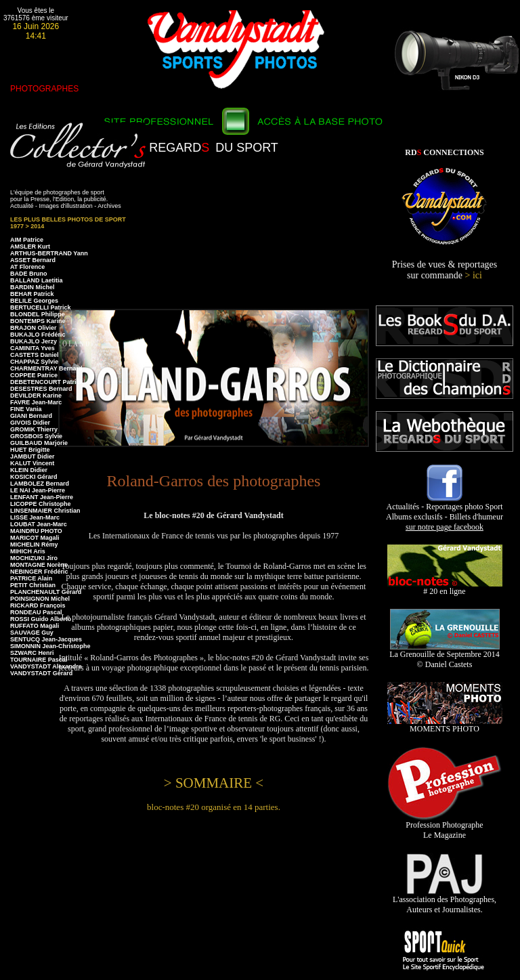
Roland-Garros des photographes (214, 481)
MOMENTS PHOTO (445, 725)
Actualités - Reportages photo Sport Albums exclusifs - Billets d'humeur (445, 513)
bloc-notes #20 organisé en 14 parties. (214, 807)
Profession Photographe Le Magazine (445, 826)
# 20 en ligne (445, 588)
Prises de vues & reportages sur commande (445, 270)
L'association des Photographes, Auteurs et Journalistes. (445, 901)
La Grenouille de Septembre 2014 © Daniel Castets (445, 656)
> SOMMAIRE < (214, 783)
